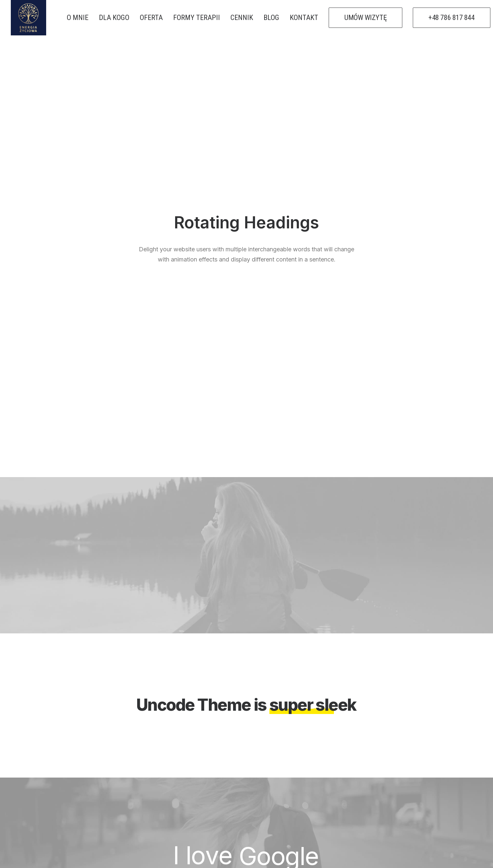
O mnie (150, 786)
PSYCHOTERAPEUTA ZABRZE (296, 786)
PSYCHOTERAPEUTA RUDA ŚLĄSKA (304, 816)
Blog (147, 806)
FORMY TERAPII (197, 18)
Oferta (151, 796)
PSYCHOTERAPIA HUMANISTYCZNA (305, 825)
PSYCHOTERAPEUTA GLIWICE (297, 796)
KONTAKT (304, 18)
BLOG (271, 18)
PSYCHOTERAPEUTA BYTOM (295, 806)
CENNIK (242, 18)
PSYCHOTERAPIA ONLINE (292, 776)
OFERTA (151, 18)
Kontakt (153, 816)
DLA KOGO (114, 18)
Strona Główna (164, 776)
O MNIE (78, 18)
